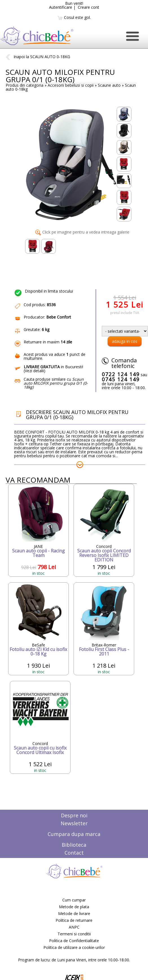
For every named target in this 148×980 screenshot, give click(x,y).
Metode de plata (74, 907)
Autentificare (61, 7)
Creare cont (89, 7)
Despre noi (74, 815)
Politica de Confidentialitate (74, 941)
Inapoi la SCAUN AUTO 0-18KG (38, 57)
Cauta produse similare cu (56, 383)
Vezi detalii (34, 371)
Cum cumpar (74, 900)
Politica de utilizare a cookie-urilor (74, 947)
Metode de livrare (74, 913)
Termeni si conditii (74, 934)
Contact (74, 853)
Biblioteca (74, 845)
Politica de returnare (74, 920)
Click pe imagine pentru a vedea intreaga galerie (82, 232)
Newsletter (74, 823)
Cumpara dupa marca (74, 834)
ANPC (74, 927)
